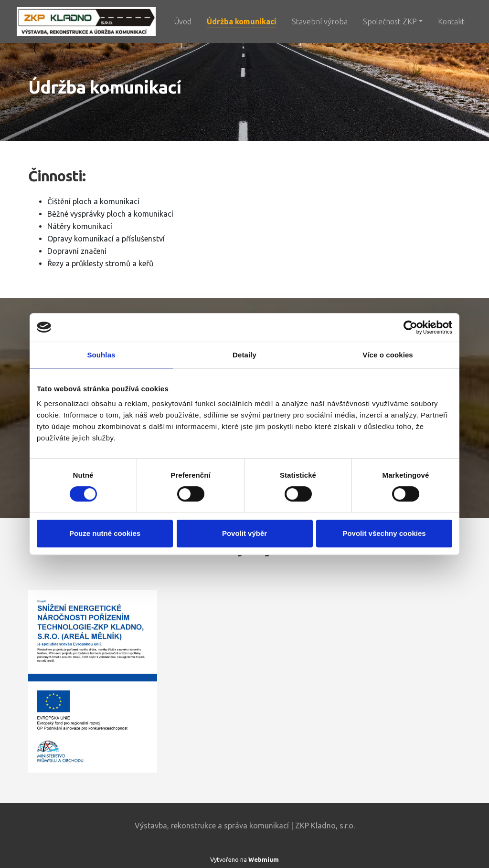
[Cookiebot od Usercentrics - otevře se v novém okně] (410, 327)
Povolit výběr (244, 533)
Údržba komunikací (242, 21)
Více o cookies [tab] (388, 355)
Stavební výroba (320, 21)
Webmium (264, 859)
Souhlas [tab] (101, 355)
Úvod (183, 21)
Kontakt (451, 21)
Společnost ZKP (390, 21)
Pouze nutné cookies (105, 533)
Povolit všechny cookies (384, 533)
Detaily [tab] (244, 355)
